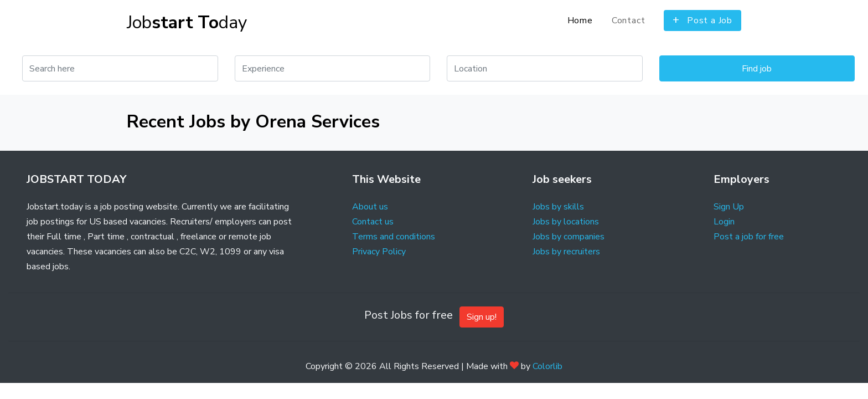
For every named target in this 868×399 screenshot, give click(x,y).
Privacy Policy (379, 252)
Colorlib (547, 366)
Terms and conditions (394, 237)
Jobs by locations (566, 222)
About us (370, 207)
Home (580, 21)
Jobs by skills (558, 207)
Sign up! (482, 317)
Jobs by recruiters (566, 252)
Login (724, 222)
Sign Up (729, 207)
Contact (629, 21)
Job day (187, 22)
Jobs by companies (569, 237)
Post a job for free (749, 237)
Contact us (373, 222)
